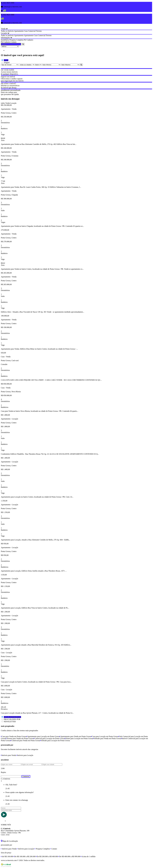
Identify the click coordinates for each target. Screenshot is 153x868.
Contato (14, 42)
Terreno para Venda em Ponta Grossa (20, 738)
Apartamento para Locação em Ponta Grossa (43, 736)
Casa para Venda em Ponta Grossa (14, 736)
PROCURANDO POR (12, 719)
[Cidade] (26, 65)
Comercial (32, 31)
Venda (4, 29)
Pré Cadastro (28, 40)
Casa (26, 31)
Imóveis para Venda (8, 755)
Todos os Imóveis (7, 31)
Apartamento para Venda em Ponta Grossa (75, 736)
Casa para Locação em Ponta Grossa (105, 736)
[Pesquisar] (81, 65)
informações (7, 38)
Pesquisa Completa (16, 40)
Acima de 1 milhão (88, 856)
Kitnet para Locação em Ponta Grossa (79, 738)
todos (3, 103)
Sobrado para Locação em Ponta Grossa (55, 741)
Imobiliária (5, 40)
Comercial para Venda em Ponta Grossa (25, 741)
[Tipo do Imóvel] (9, 65)
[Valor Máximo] (70, 65)
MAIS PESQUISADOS (12, 717)
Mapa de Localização (9, 841)
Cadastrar (26, 776)
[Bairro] (38, 65)
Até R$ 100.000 (7, 856)
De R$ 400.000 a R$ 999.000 (69, 856)
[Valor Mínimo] (51, 65)
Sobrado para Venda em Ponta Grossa (107, 738)
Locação (5, 33)
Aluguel (7, 62)
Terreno (39, 31)
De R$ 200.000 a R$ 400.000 (47, 856)
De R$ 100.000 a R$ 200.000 (25, 856)
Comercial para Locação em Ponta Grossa (49, 738)
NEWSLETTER (10, 722)
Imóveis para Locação (25, 755)
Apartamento (19, 31)
